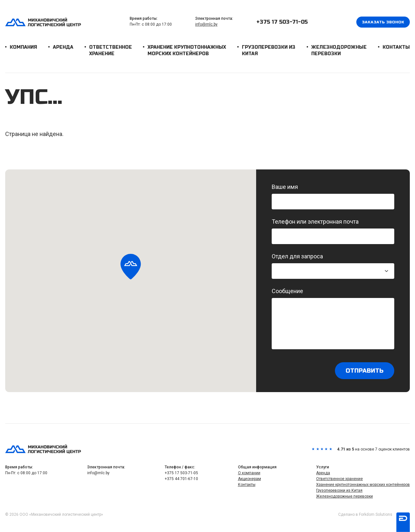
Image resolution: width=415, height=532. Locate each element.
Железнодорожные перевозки (339, 50)
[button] (131, 267)
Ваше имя (333, 196)
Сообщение (333, 318)
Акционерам (249, 479)
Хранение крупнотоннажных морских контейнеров (187, 50)
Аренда (63, 47)
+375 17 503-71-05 (282, 22)
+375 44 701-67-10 (181, 479)
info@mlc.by (206, 24)
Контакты (396, 47)
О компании (249, 473)
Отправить (365, 371)
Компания (23, 47)
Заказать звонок (383, 22)
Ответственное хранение (111, 50)
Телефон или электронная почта (333, 231)
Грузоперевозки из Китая (269, 50)
